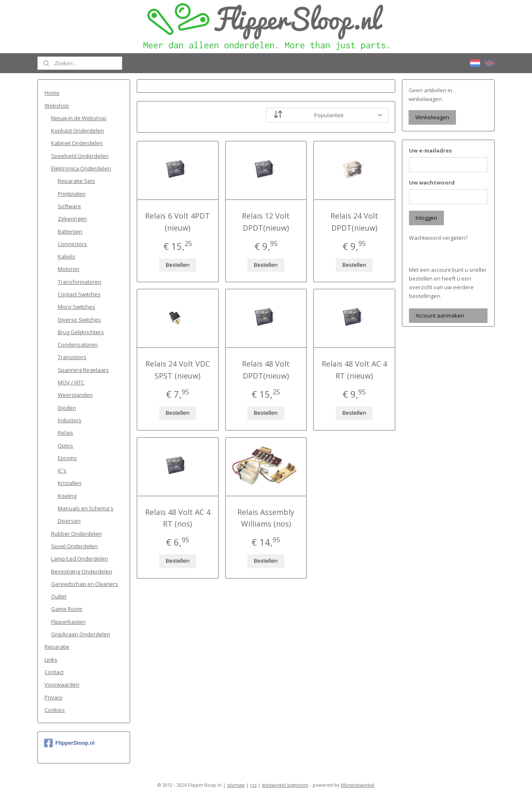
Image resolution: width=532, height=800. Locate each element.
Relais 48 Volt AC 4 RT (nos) (178, 518)
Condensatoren (78, 345)
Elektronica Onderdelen (81, 168)
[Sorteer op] (327, 115)
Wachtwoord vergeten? (438, 238)
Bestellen (178, 265)
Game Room (67, 609)
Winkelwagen (432, 117)
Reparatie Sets (76, 181)
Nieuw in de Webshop (79, 118)
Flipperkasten (68, 622)
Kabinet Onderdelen (77, 143)
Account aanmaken (440, 315)
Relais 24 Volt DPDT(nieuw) (354, 222)
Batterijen (70, 231)
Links (51, 660)
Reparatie (57, 647)
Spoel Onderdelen (74, 546)
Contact (54, 672)
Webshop (57, 106)
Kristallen (70, 483)
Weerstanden (75, 395)
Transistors (72, 357)
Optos (65, 446)
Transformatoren (80, 282)
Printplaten (72, 194)
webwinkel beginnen (285, 785)
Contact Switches (79, 294)
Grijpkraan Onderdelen (81, 634)
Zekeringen (72, 219)
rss (253, 785)
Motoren (69, 269)
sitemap (236, 785)
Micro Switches (76, 307)
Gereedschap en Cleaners (85, 584)
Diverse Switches (79, 320)
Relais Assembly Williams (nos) (266, 518)
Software (69, 206)
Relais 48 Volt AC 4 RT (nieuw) (354, 370)
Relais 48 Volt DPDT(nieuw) (266, 370)
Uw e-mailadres (430, 150)
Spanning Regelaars (83, 370)
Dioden (67, 408)
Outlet (59, 596)
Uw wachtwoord (432, 182)
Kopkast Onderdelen (78, 130)
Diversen (69, 521)
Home (52, 93)
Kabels (66, 256)
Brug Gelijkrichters (81, 332)
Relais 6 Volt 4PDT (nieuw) (177, 222)
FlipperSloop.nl (69, 743)
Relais (65, 433)
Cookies (55, 710)
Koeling (67, 496)
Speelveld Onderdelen (80, 156)
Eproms (67, 458)
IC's (62, 470)
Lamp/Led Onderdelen (80, 559)
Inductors (70, 420)
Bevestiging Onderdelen (82, 571)
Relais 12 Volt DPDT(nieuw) (266, 222)
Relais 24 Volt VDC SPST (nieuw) (178, 370)
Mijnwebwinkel (358, 785)
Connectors (72, 244)
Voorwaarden (62, 684)
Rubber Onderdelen (76, 534)
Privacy (54, 697)
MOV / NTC (71, 382)
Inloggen (426, 218)
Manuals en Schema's (86, 508)
